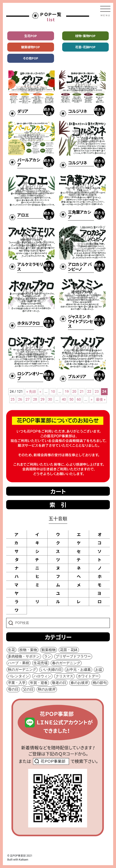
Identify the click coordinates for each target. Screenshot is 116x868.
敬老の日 (59, 683)
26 (20, 399)
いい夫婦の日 (51, 670)
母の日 (13, 689)
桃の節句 (100, 683)
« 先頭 (31, 392)
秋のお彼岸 (47, 689)
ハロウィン (42, 676)
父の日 (28, 689)
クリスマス (64, 676)
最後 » (101, 399)
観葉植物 (49, 650)
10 (53, 392)
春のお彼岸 (79, 683)
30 (50, 399)
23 (97, 392)
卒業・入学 (17, 683)
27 (28, 399)
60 (79, 399)
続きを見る (49, 112)
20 (74, 392)
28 (35, 399)
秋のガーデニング (22, 670)
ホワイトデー (88, 676)
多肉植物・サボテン (24, 656)
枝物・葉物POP (85, 36)
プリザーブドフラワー (73, 656)
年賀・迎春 (39, 683)
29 (43, 399)
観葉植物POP (31, 47)
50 (71, 399)
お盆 (99, 670)
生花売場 (41, 663)
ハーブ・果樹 (19, 663)
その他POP (31, 58)
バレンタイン (19, 676)
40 (64, 399)
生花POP (31, 36)
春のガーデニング (66, 663)
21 (82, 392)
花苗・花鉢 (69, 650)
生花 (11, 650)
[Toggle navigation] (105, 11)
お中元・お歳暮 (79, 670)
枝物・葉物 (28, 650)
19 (67, 392)
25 (13, 399)
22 (89, 392)
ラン (48, 656)
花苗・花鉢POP (85, 47)
